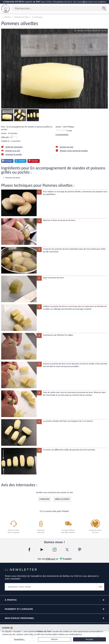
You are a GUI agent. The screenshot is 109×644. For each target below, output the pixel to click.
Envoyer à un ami (13, 151)
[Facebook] (29, 550)
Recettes (8, 17)
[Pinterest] (80, 550)
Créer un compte (62, 499)
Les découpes (37, 17)
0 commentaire (62, 135)
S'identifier (44, 499)
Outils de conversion (14, 147)
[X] (67, 550)
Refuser (54, 639)
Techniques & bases (22, 17)
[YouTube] (42, 550)
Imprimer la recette (14, 154)
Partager (9, 161)
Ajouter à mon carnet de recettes (74, 151)
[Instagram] (55, 550)
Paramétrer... (20, 639)
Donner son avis (67, 147)
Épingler (35, 161)
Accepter (89, 639)
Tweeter (22, 161)
